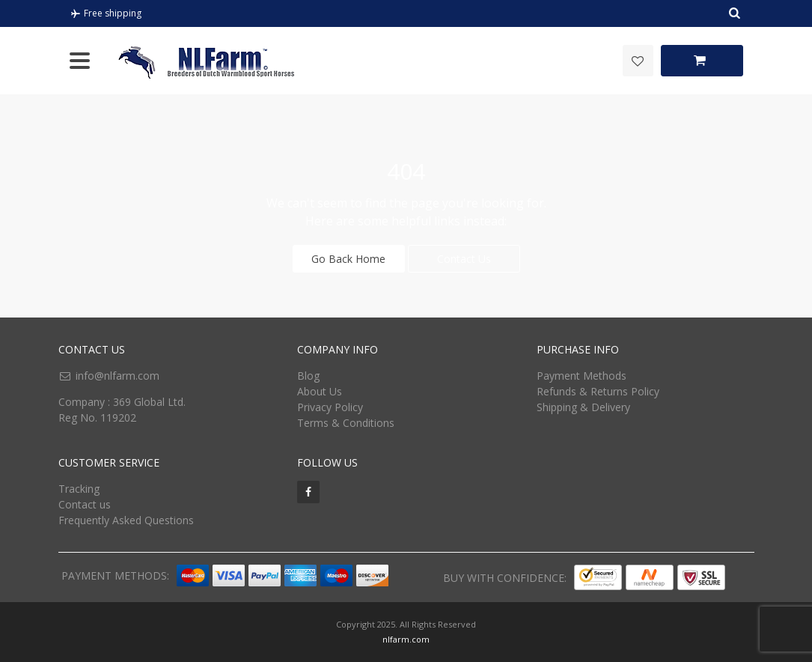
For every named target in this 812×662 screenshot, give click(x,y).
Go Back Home (348, 259)
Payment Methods (581, 376)
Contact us (85, 504)
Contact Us (464, 259)
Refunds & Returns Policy (598, 391)
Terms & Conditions (346, 423)
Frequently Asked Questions (126, 520)
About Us (320, 391)
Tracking (79, 489)
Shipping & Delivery (583, 407)
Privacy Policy (330, 407)
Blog (308, 376)
